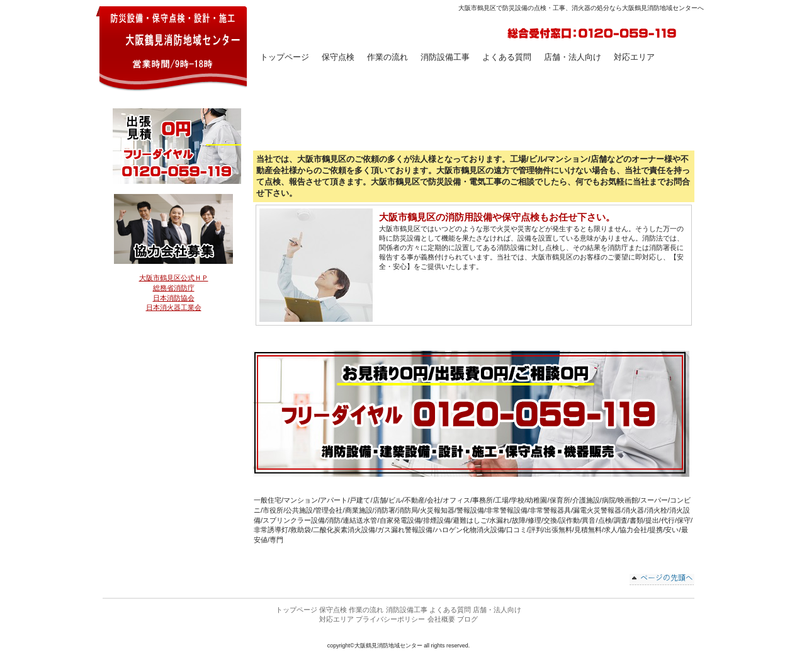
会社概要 (441, 619)
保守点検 (338, 57)
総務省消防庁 (174, 288)
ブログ (467, 619)
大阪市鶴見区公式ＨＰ (174, 278)
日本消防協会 (174, 298)
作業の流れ (366, 610)
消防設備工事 (407, 610)
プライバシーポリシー (390, 619)
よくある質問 (450, 610)
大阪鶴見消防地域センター (172, 48)
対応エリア (336, 619)
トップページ (297, 610)
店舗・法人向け (497, 610)
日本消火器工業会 (174, 307)
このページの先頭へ (662, 579)
